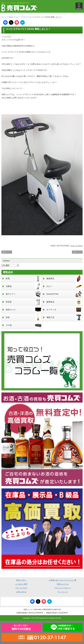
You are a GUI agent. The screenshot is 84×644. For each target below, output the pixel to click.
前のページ (7, 252)
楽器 (24, 317)
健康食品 (64, 302)
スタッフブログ (21, 17)
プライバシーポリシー (63, 588)
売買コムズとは (63, 584)
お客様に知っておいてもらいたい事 (63, 580)
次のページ (77, 252)
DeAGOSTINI (64, 294)
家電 (24, 279)
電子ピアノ (24, 294)
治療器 (24, 286)
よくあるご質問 (21, 584)
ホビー (64, 286)
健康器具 (64, 279)
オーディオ (64, 310)
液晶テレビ (24, 310)
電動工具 (64, 317)
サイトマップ (63, 592)
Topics (11, 17)
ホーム (4, 17)
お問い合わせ (21, 592)
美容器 (24, 302)
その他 (24, 325)
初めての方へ (21, 580)
